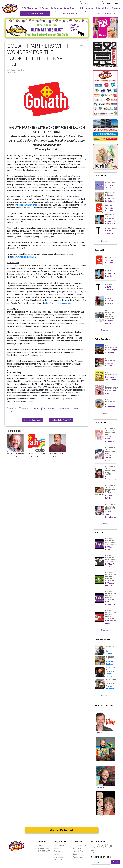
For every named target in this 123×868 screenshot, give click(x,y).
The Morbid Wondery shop (26, 205)
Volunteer (58, 860)
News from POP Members (106, 14)
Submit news (78, 857)
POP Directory (29, 8)
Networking (86, 8)
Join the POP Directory (35, 14)
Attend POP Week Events (70, 14)
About (116, 8)
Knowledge (102, 8)
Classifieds (77, 848)
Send (115, 862)
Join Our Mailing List (61, 830)
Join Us (109, 3)
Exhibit (57, 854)
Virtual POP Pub (79, 845)
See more (105, 241)
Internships (59, 857)
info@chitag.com (42, 848)
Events (43, 8)
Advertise (58, 848)
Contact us (40, 845)
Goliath (12, 70)
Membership (59, 845)
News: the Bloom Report (64, 8)
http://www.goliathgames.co (23, 257)
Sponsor (57, 851)
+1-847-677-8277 (43, 851)
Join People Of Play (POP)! (61, 420)
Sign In (117, 3)
